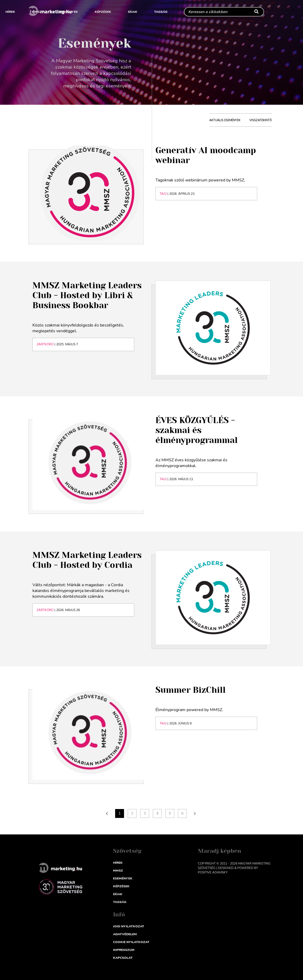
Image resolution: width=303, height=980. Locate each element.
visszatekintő (261, 120)
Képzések (103, 12)
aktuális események (225, 120)
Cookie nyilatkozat (131, 942)
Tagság (161, 12)
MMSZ (37, 12)
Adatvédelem (125, 934)
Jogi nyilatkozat (129, 926)
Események (68, 12)
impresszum (124, 950)
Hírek (10, 12)
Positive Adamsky (213, 872)
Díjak (133, 12)
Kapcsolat (123, 958)
